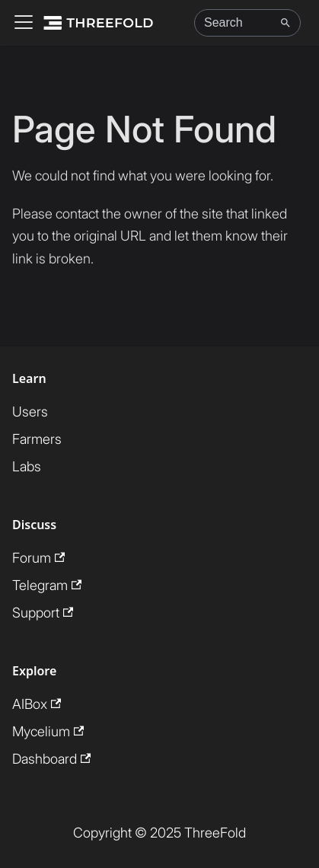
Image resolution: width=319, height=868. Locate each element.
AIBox (37, 704)
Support (43, 613)
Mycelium (48, 731)
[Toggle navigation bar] (24, 23)
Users (30, 412)
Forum (38, 558)
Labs (27, 466)
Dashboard (51, 759)
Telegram (47, 585)
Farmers (37, 439)
